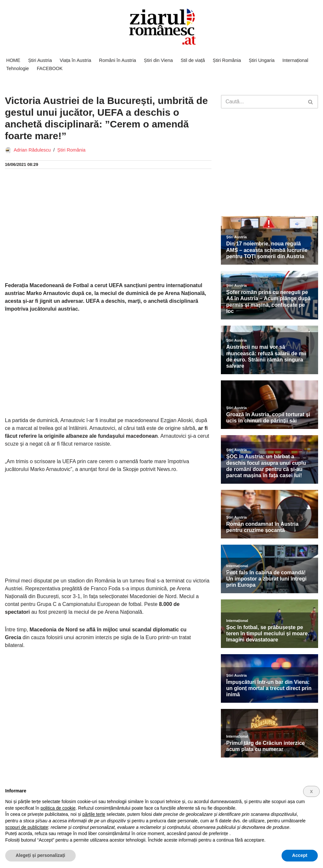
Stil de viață (193, 60)
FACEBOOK (50, 68)
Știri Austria (40, 60)
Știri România (227, 60)
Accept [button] (300, 855)
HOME (13, 60)
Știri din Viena (158, 60)
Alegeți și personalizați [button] (40, 855)
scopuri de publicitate (27, 827)
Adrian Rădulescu (32, 150)
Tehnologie (18, 68)
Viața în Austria (76, 60)
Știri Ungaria (261, 60)
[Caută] (262, 102)
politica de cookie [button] (58, 808)
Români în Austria (118, 60)
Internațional (295, 60)
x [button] (311, 791)
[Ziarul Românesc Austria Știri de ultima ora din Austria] (161, 27)
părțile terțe (94, 814)
